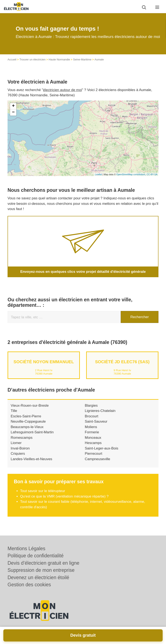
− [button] (13, 112)
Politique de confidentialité (36, 556)
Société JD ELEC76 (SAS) (122, 362)
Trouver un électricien (33, 59)
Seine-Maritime (82, 59)
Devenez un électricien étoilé (38, 577)
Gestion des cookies (29, 585)
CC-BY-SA (152, 174)
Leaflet (98, 174)
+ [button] (13, 106)
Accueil (12, 59)
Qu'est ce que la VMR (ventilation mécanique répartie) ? (64, 496)
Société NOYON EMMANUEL (44, 362)
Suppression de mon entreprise (41, 570)
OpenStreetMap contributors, (131, 174)
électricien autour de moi (63, 90)
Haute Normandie (59, 59)
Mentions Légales (26, 549)
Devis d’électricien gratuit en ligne (43, 563)
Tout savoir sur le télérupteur (43, 491)
